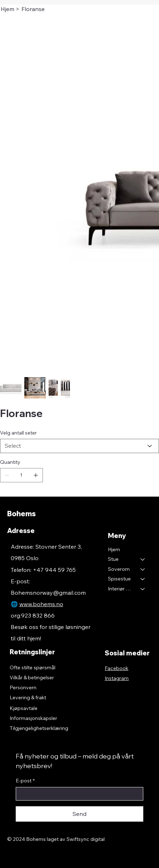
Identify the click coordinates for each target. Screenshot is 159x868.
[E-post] (77, 794)
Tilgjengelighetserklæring (39, 728)
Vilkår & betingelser (32, 677)
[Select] (79, 446)
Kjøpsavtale (24, 708)
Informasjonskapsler (33, 718)
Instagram (117, 678)
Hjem (114, 549)
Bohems (21, 514)
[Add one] (36, 475)
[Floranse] (33, 9)
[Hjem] (8, 9)
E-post (25, 781)
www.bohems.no (41, 604)
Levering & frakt (28, 697)
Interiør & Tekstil (121, 589)
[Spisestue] (143, 579)
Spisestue (119, 579)
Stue (113, 559)
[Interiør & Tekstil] (143, 589)
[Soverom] (143, 569)
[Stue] (143, 559)
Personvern (23, 687)
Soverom (119, 569)
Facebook (116, 668)
